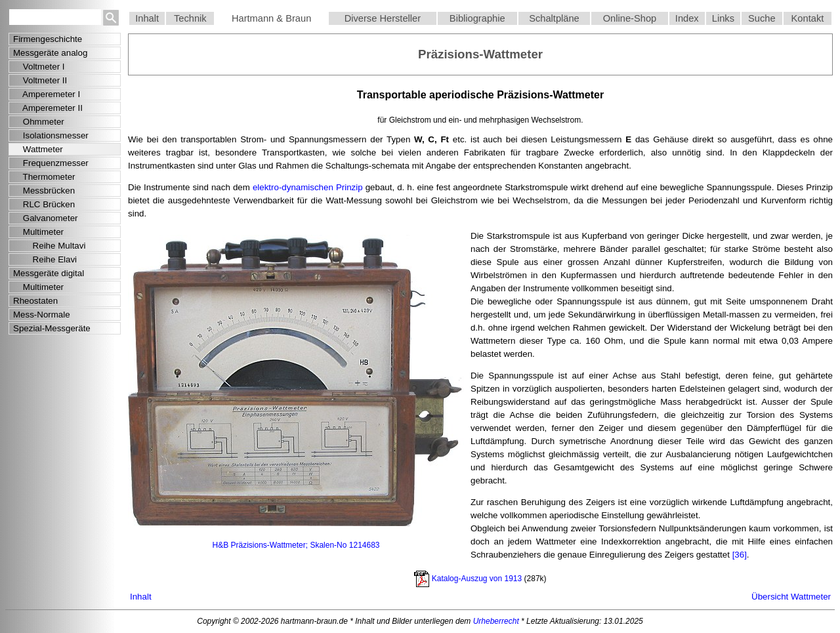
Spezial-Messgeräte (52, 328)
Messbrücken (44, 191)
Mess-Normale (42, 315)
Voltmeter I (39, 67)
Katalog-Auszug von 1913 (477, 578)
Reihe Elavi (45, 259)
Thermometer (44, 177)
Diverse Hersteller (383, 18)
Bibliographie (477, 18)
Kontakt (808, 18)
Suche (762, 18)
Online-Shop (630, 18)
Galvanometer (46, 218)
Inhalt (147, 18)
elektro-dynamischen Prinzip (308, 187)
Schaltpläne (554, 18)
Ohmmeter (39, 122)
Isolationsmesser (51, 135)
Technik (190, 18)
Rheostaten (35, 301)
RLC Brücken (44, 204)
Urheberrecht (496, 621)
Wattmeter (38, 149)
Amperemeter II (48, 108)
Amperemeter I (47, 94)
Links (723, 18)
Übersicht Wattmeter (791, 597)
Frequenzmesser (51, 163)
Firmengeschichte (48, 39)
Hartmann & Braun (271, 18)
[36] (740, 555)
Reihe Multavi (49, 246)
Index (687, 18)
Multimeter (38, 232)
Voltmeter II (40, 80)
